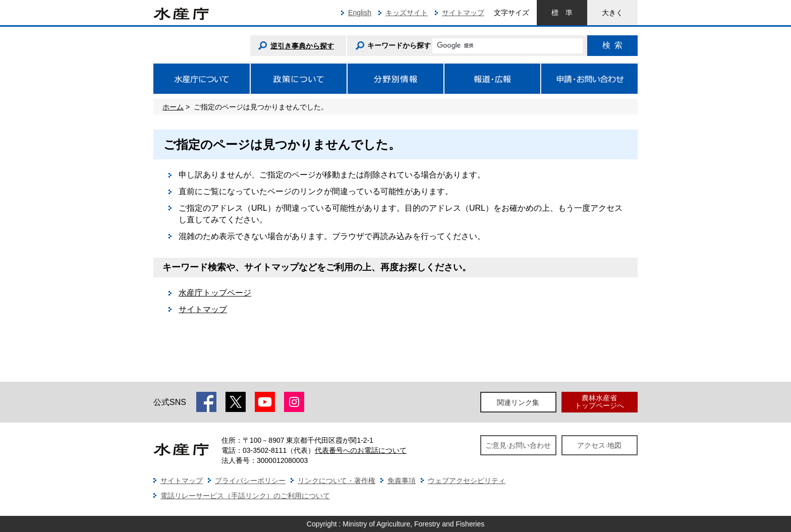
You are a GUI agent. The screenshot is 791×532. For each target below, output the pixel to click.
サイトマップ (463, 13)
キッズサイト (407, 13)
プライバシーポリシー (250, 481)
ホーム (173, 107)
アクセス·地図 (599, 445)
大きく (612, 13)
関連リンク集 (518, 402)
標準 (562, 13)
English (360, 13)
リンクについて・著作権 (336, 481)
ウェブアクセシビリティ (467, 481)
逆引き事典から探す (302, 46)
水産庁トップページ (215, 293)
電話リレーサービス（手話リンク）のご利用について (245, 496)
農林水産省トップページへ (599, 402)
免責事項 (402, 481)
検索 (612, 45)
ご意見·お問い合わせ (518, 445)
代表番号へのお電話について (361, 450)
